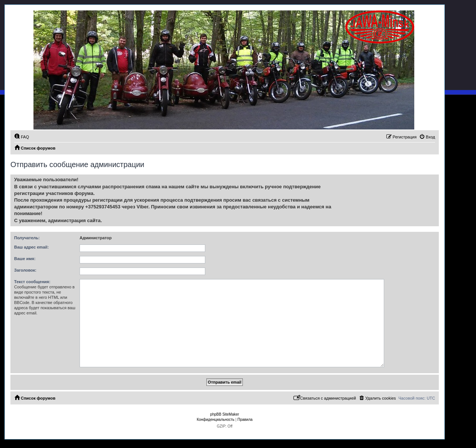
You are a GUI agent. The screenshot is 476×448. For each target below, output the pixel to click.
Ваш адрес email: (31, 247)
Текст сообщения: (32, 282)
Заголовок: (25, 270)
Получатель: (27, 238)
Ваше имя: (25, 259)
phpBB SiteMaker (225, 414)
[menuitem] (22, 137)
